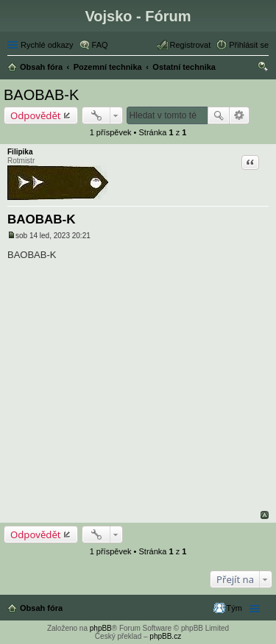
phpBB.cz (165, 636)
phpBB (101, 628)
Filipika (20, 152)
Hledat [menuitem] (263, 68)
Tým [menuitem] (234, 608)
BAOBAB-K (41, 95)
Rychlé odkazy (47, 45)
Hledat (219, 115)
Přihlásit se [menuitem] (249, 45)
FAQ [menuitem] (100, 45)
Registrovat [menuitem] (191, 45)
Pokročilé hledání (240, 115)
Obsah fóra (41, 608)
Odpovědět (36, 115)
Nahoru (265, 515)
